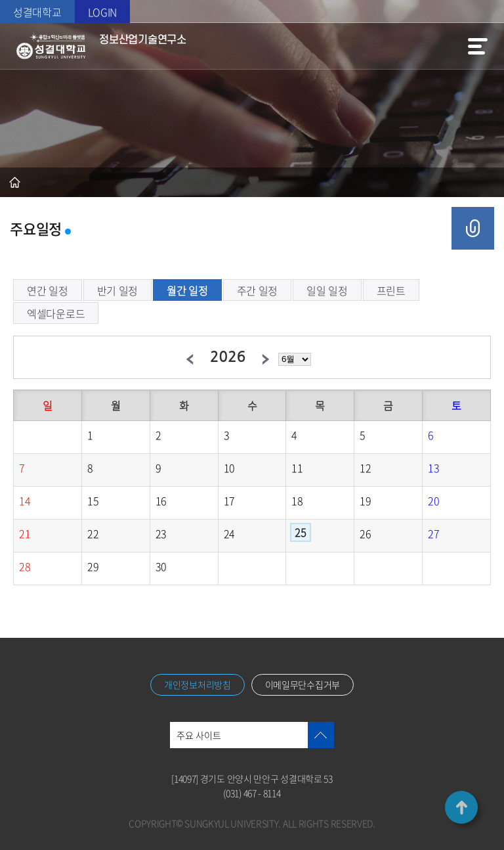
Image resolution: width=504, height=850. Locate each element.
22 (93, 533)
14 (25, 501)
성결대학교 (37, 12)
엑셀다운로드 (56, 313)
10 (229, 468)
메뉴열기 (478, 46)
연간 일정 (48, 290)
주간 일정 (258, 290)
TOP (461, 807)
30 (161, 566)
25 (300, 532)
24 (229, 533)
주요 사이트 (199, 735)
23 (161, 533)
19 (365, 501)
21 (25, 533)
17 (229, 501)
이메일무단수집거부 (303, 684)
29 (93, 566)
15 (93, 501)
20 (433, 501)
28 (25, 566)
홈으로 (15, 182)
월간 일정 (187, 290)
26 (365, 533)
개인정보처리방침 (198, 684)
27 (433, 533)
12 (365, 468)
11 (297, 468)
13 (433, 468)
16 (161, 501)
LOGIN (103, 12)
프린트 (391, 290)
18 (297, 501)
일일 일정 (327, 290)
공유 (473, 228)
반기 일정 (118, 290)
